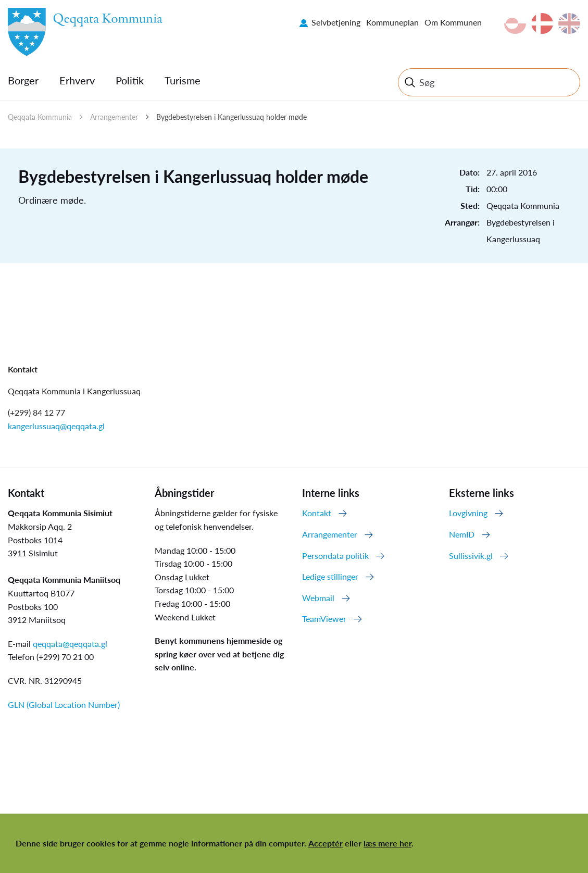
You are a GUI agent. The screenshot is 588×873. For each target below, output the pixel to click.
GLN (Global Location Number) (64, 704)
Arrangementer (114, 117)
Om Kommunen (453, 22)
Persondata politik (335, 556)
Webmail (318, 598)
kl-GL (515, 23)
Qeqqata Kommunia (40, 117)
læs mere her (387, 843)
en (569, 23)
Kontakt (317, 513)
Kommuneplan (392, 22)
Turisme (183, 80)
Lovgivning (468, 513)
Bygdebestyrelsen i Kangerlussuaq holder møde (232, 117)
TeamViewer (324, 619)
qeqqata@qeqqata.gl (70, 644)
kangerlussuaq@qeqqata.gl (56, 426)
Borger (23, 80)
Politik (130, 80)
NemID (462, 534)
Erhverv (77, 80)
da (542, 23)
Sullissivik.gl (471, 556)
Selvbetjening (336, 22)
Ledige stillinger (330, 576)
